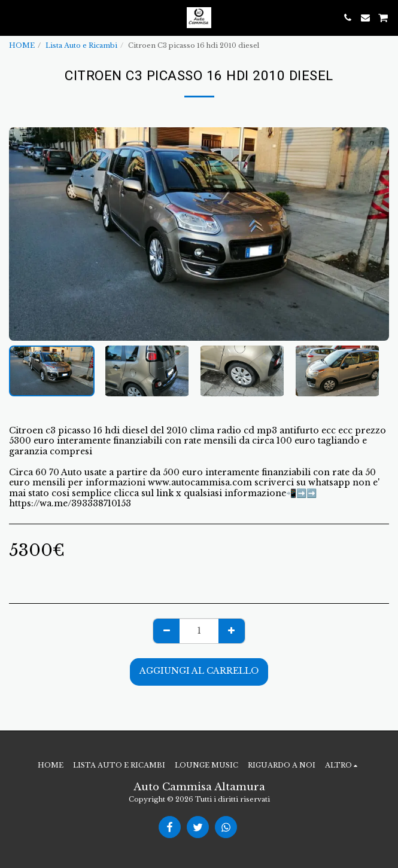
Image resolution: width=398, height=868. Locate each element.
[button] (13, 17)
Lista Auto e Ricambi (81, 45)
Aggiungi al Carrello (199, 671)
